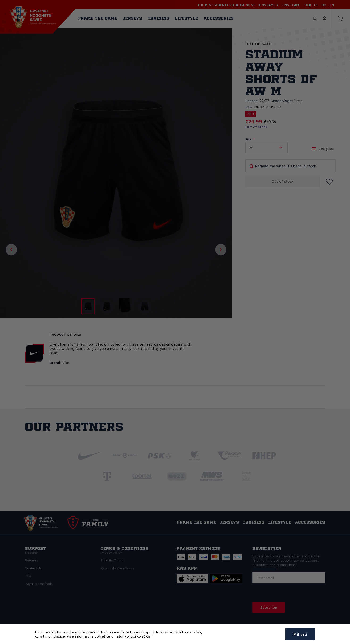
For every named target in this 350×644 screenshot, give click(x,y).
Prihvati (300, 634)
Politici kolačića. (137, 636)
